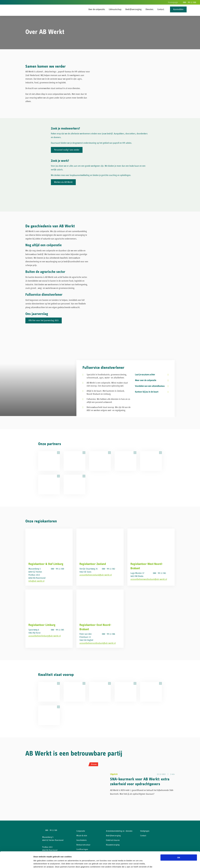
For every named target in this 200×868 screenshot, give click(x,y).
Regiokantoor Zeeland (93, 564)
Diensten (149, 9)
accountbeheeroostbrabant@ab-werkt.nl (98, 643)
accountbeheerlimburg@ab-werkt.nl (45, 636)
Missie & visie (82, 836)
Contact (161, 9)
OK (179, 842)
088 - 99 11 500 (189, 2)
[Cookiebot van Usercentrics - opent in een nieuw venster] (17, 863)
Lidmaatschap (115, 9)
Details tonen (138, 863)
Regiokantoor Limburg (42, 625)
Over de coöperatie (97, 9)
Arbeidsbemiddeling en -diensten (119, 831)
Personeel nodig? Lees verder (67, 150)
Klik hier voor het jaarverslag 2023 (44, 320)
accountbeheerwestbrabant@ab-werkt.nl (149, 579)
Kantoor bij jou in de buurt (147, 392)
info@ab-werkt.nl (36, 581)
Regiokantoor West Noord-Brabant (147, 566)
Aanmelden (178, 9)
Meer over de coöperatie (146, 380)
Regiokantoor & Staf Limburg (46, 564)
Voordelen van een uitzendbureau (150, 386)
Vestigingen (145, 831)
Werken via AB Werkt (63, 182)
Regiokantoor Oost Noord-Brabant (95, 627)
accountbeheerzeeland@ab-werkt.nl (96, 575)
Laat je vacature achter (145, 375)
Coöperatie (81, 831)
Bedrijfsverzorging (133, 9)
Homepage (173, 2)
